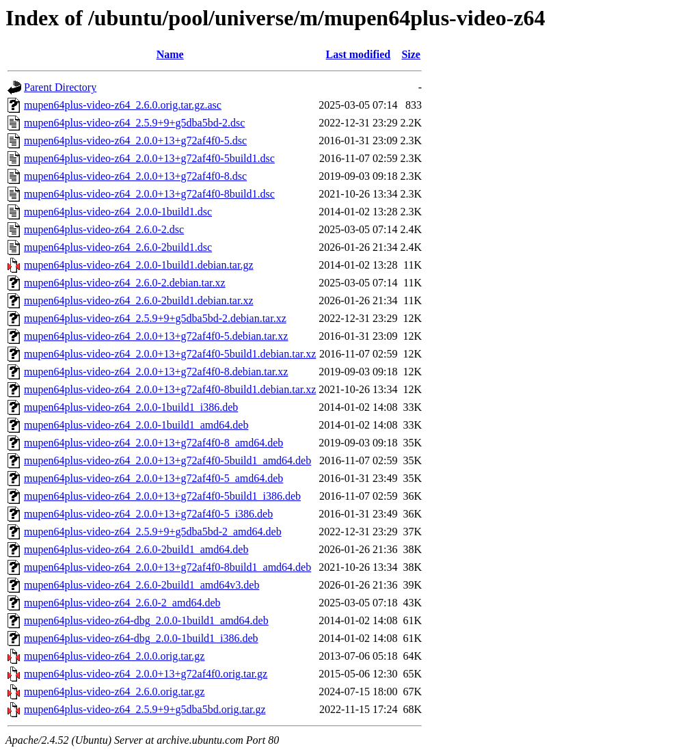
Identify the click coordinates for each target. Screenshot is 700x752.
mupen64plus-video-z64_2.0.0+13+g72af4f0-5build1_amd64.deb (167, 460)
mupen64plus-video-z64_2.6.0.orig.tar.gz (114, 691)
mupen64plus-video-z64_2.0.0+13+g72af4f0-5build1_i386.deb (162, 496)
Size (411, 54)
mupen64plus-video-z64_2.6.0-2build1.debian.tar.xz (138, 300)
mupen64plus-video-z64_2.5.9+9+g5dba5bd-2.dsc (134, 123)
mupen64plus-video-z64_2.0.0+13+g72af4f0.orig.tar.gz (146, 674)
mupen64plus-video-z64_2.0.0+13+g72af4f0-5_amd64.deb (153, 478)
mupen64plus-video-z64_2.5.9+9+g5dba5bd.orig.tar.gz (145, 709)
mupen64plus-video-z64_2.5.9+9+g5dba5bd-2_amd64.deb (153, 532)
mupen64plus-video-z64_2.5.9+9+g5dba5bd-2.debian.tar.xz (155, 318)
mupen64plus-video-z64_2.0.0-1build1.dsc (118, 212)
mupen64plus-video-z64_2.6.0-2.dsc (104, 229)
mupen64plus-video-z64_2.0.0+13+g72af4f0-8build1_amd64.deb (167, 567)
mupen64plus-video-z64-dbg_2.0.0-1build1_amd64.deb (146, 620)
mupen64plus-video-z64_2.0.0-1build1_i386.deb (131, 407)
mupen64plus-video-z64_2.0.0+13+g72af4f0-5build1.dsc (149, 158)
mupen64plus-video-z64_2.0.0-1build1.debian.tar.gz (138, 265)
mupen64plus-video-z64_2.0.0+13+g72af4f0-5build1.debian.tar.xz (170, 354)
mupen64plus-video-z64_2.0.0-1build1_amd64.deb (136, 425)
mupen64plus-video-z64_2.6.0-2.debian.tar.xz (125, 283)
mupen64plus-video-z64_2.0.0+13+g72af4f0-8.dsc (135, 176)
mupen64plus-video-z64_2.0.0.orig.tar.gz (114, 656)
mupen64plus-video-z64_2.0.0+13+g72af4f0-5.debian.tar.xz (156, 336)
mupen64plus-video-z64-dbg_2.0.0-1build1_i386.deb (141, 638)
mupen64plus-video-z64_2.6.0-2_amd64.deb (122, 603)
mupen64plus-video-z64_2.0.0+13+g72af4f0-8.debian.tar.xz (156, 372)
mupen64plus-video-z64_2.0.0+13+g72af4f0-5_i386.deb (148, 514)
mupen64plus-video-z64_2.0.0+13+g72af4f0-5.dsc (135, 140)
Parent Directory (60, 87)
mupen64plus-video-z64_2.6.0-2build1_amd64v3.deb (142, 585)
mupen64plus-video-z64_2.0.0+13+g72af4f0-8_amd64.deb (153, 443)
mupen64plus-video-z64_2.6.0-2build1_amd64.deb (136, 549)
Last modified (359, 54)
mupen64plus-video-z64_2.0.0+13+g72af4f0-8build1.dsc (149, 194)
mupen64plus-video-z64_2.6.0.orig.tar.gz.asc (123, 105)
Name (170, 54)
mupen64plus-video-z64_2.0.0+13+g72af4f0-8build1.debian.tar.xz (170, 389)
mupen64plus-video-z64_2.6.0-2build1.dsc (118, 247)
